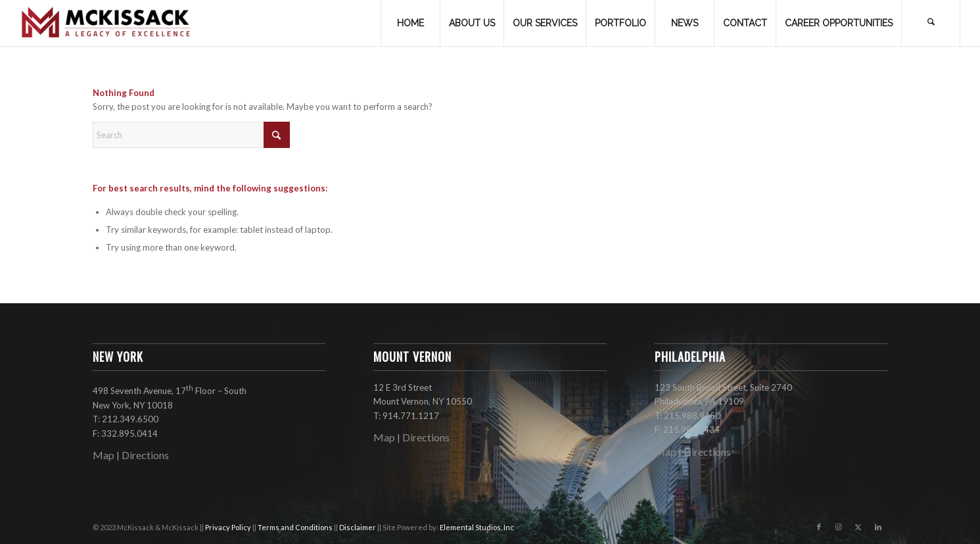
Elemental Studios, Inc (477, 527)
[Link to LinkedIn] (878, 527)
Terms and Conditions (296, 527)
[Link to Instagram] (839, 527)
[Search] (931, 23)
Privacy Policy (229, 527)
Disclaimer (358, 527)
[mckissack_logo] (106, 23)
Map (104, 455)
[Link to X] (858, 527)
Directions (145, 455)
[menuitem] (410, 23)
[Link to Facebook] (819, 527)
